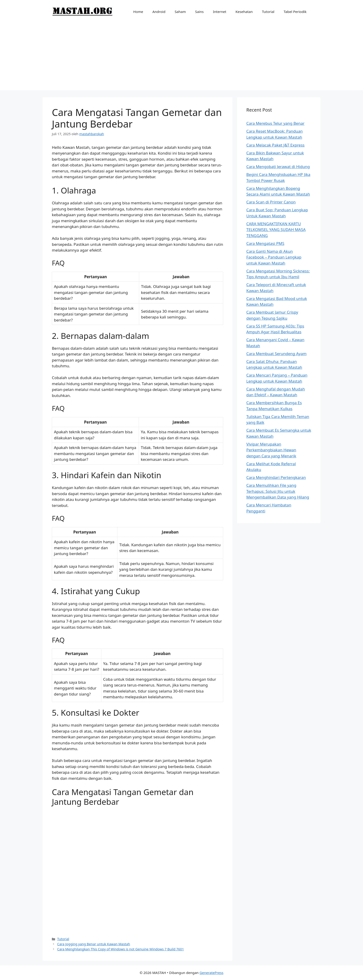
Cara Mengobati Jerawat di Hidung (278, 167)
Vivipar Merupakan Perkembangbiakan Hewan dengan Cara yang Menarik (271, 450)
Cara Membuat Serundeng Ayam (276, 354)
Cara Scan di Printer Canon (271, 202)
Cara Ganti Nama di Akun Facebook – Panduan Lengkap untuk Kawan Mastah (274, 257)
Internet (220, 12)
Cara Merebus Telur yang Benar (275, 123)
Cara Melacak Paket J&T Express (275, 145)
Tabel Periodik (295, 12)
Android (159, 12)
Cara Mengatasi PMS (265, 243)
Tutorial (268, 12)
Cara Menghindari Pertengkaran (276, 477)
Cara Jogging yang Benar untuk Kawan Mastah (94, 944)
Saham (180, 12)
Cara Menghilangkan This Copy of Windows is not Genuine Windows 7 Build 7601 (120, 949)
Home (138, 12)
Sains (199, 12)
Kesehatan (244, 12)
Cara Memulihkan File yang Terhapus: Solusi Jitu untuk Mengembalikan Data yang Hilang (278, 491)
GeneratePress (211, 973)
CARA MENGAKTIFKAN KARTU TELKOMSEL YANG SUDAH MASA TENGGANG (276, 230)
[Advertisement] (181, 58)
